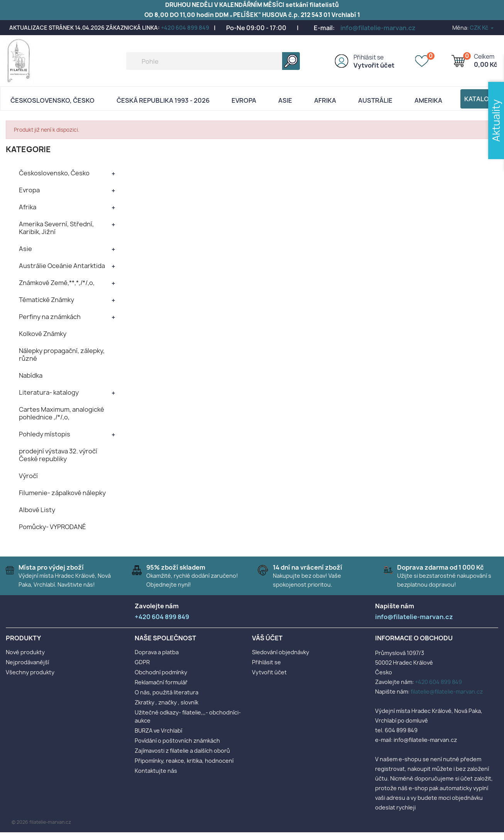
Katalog (479, 99)
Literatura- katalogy (49, 392)
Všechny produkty (30, 672)
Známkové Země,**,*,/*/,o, (57, 283)
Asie (285, 100)
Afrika (325, 100)
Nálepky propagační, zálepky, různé (62, 355)
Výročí (28, 476)
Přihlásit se (369, 57)
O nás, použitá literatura (167, 692)
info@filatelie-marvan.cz (378, 28)
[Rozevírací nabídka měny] (482, 28)
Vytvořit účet (374, 65)
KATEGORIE (28, 149)
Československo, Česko (52, 100)
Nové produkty (25, 652)
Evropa (244, 100)
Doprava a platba (157, 652)
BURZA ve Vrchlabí (158, 731)
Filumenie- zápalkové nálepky (62, 493)
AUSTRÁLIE (375, 100)
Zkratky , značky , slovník (167, 702)
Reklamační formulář (161, 682)
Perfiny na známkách (50, 317)
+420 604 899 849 (185, 28)
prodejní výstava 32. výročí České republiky (58, 455)
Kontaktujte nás (156, 771)
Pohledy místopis (45, 434)
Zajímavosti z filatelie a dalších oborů (182, 751)
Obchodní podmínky (161, 672)
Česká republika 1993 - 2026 (163, 100)
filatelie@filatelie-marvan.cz (447, 692)
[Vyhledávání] (213, 61)
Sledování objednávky (281, 652)
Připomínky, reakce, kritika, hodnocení (184, 761)
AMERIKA (428, 100)
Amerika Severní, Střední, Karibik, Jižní (56, 228)
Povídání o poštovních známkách (177, 741)
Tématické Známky (47, 300)
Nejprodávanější (27, 662)
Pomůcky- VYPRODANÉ (52, 527)
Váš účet (267, 638)
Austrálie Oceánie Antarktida (62, 266)
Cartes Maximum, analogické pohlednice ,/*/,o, (62, 413)
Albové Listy (37, 510)
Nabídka (31, 375)
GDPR (142, 662)
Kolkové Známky (43, 334)
